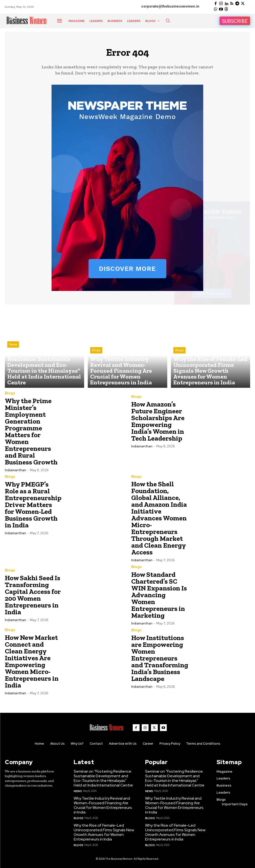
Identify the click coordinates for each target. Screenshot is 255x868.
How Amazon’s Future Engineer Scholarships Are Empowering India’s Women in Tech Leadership (158, 424)
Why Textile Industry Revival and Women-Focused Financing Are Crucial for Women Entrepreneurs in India (103, 805)
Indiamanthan (15, 472)
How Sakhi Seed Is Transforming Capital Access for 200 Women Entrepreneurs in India (33, 597)
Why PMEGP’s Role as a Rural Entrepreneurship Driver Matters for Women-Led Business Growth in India (33, 507)
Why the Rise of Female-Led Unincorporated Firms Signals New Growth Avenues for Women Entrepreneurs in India (102, 831)
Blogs (96, 365)
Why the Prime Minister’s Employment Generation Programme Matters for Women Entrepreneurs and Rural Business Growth (31, 434)
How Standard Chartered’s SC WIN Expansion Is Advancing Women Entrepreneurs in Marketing (159, 597)
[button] (168, 20)
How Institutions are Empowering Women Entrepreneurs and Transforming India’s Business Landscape (160, 660)
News (13, 365)
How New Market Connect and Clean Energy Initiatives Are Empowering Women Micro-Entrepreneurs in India (32, 663)
